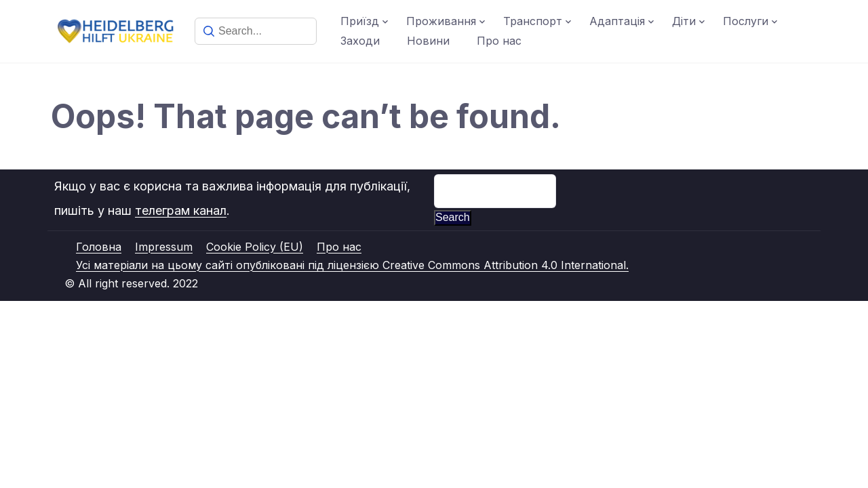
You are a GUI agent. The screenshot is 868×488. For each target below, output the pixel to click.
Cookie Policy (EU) (255, 247)
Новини (428, 41)
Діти (684, 21)
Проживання (441, 21)
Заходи (360, 41)
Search (453, 217)
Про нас (499, 41)
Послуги (746, 21)
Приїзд (360, 21)
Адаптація (617, 21)
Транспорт (533, 21)
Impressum (164, 247)
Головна (99, 247)
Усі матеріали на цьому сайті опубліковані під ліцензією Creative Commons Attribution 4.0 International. (352, 265)
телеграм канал (181, 210)
